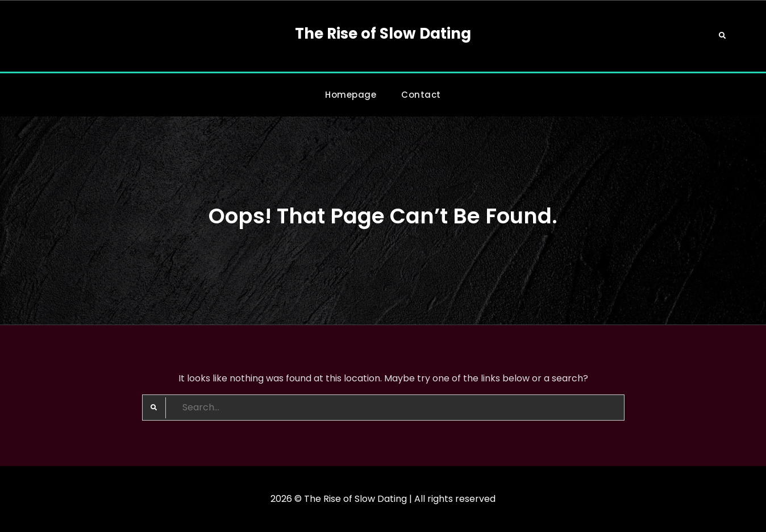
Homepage (351, 95)
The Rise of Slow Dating (383, 34)
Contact (421, 95)
